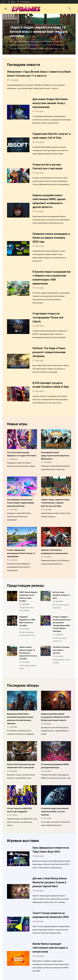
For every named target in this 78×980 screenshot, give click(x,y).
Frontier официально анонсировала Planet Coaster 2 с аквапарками (21, 540)
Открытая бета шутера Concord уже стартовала (47, 164)
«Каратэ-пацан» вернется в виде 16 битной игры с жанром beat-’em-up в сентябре (55, 492)
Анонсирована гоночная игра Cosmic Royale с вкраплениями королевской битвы (21, 492)
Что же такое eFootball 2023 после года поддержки (19, 786)
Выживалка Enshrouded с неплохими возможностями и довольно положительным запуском (20, 697)
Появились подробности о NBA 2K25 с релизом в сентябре (27, 605)
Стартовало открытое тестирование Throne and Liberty (48, 311)
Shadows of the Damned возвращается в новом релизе (54, 539)
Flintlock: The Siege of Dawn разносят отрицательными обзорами (49, 345)
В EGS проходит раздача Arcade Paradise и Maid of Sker (51, 377)
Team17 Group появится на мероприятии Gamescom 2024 (51, 888)
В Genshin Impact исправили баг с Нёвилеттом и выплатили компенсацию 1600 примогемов (52, 273)
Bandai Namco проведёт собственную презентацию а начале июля (50, 920)
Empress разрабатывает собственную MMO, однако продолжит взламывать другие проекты (49, 198)
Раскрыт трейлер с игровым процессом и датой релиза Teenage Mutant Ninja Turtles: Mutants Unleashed (62, 607)
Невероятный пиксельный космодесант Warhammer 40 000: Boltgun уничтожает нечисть (56, 695)
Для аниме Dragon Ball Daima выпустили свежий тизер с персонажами (50, 102)
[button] (32, 52)
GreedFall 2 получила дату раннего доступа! (61, 631)
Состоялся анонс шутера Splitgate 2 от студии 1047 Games (22, 445)
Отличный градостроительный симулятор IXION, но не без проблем (55, 787)
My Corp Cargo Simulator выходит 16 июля (61, 580)
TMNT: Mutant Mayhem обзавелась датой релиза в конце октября (28, 582)
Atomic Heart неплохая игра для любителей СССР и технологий (21, 743)
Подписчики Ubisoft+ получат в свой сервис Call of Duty (52, 134)
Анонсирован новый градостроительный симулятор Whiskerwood (55, 447)
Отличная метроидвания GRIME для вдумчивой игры (55, 743)
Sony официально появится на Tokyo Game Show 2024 (51, 824)
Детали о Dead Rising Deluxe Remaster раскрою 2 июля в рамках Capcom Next (50, 857)
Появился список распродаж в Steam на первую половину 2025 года (51, 234)
